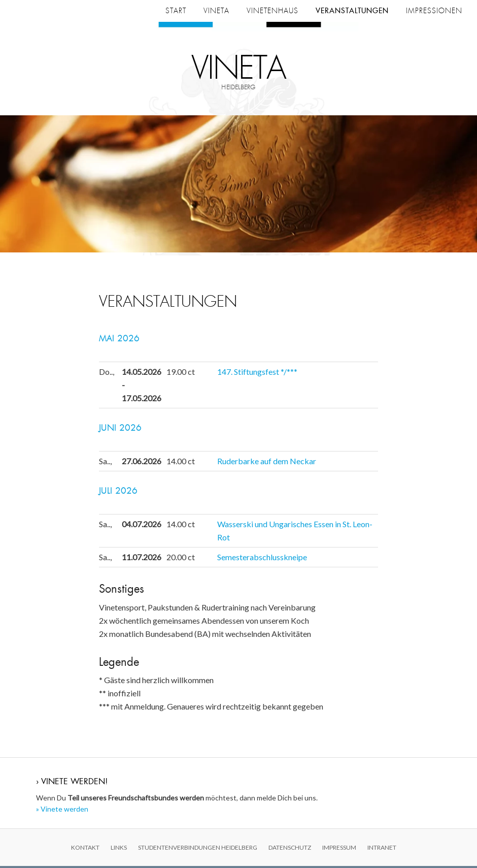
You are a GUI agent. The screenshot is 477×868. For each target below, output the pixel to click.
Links (119, 849)
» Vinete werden (62, 811)
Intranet (382, 849)
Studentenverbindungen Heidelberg (198, 849)
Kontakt (85, 849)
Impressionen (434, 11)
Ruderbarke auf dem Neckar (267, 463)
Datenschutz (290, 849)
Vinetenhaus (272, 11)
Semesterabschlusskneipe (262, 559)
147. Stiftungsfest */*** (257, 374)
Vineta (239, 69)
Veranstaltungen (352, 11)
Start (176, 11)
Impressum (339, 849)
